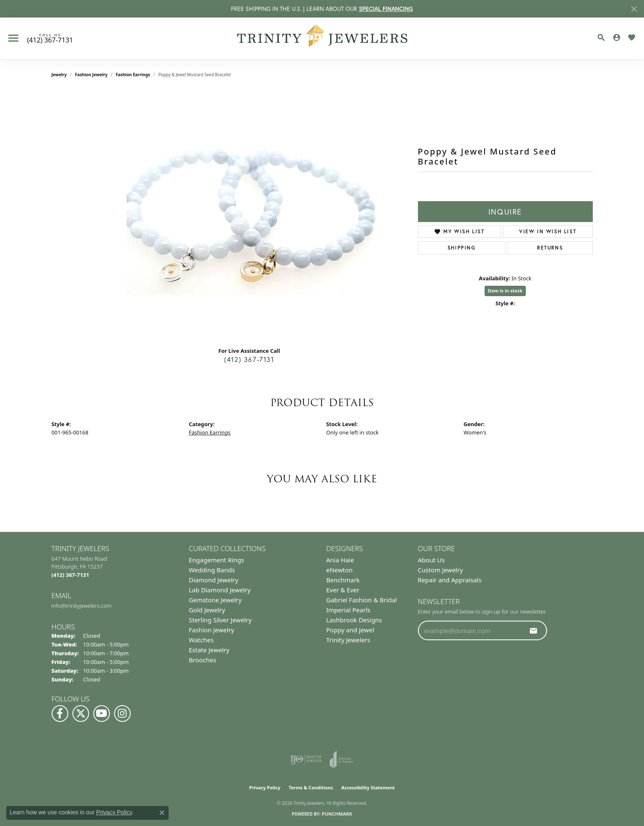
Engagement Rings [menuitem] (217, 560)
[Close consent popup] (162, 813)
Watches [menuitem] (201, 640)
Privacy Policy (265, 787)
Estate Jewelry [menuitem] (209, 650)
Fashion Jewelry (91, 75)
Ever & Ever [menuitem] (343, 590)
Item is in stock (505, 291)
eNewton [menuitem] (340, 570)
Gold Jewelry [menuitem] (207, 610)
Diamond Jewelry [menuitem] (214, 580)
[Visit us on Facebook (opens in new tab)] (60, 714)
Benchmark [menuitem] (343, 580)
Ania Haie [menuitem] (340, 560)
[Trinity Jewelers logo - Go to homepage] (322, 38)
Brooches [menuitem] (203, 660)
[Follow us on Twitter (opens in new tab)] (81, 714)
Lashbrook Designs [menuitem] (354, 620)
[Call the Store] (71, 575)
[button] (601, 37)
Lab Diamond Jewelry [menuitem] (220, 590)
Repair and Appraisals (450, 580)
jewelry (59, 75)
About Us (431, 560)
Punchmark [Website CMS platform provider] (337, 814)
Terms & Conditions (311, 787)
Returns (550, 248)
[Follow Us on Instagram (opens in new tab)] (122, 714)
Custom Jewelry (441, 570)
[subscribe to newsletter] (534, 631)
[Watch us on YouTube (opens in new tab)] (102, 714)
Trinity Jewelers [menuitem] (348, 640)
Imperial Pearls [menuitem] (348, 610)
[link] (50, 38)
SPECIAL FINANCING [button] (386, 9)
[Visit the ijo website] (306, 759)
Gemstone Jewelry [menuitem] (215, 600)
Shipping (462, 248)
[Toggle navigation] (13, 38)
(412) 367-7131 (249, 359)
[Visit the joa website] (342, 759)
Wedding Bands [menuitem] (212, 570)
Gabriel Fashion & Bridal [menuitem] (362, 600)
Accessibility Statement (368, 787)
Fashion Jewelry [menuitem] (212, 630)
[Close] (634, 9)
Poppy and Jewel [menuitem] (350, 630)
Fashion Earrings (133, 75)
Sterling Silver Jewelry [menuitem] (220, 620)
